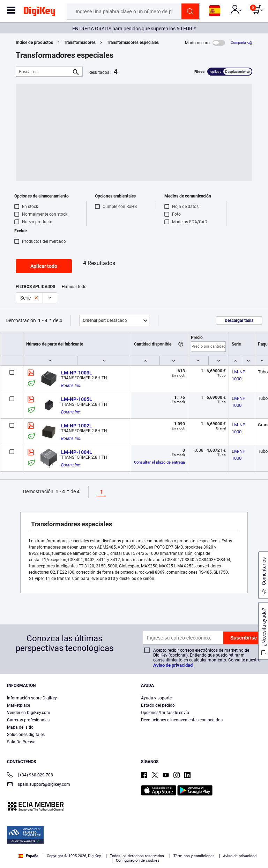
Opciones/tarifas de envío (165, 713)
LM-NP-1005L (77, 399)
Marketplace (18, 705)
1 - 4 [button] (43, 320)
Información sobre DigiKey (32, 698)
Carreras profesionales (28, 720)
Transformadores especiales (133, 42)
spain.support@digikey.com (39, 785)
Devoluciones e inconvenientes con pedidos (182, 720)
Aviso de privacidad (173, 665)
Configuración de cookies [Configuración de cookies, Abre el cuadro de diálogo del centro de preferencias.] (68, 856)
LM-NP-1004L (77, 452)
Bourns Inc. (71, 386)
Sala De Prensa (21, 742)
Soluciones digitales (26, 735)
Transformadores (80, 42)
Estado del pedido (158, 705)
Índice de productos (34, 42)
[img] (39, 13)
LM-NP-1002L (77, 426)
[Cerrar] (257, 816)
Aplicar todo (44, 266)
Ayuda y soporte (156, 698)
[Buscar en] (44, 72)
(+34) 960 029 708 (30, 776)
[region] (134, 836)
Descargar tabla (239, 320)
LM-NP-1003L (77, 373)
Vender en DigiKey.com (29, 713)
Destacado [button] (105, 320)
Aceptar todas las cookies (133, 856)
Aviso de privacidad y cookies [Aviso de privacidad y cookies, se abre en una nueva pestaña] (49, 842)
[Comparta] (241, 43)
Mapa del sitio (20, 727)
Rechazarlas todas (191, 856)
